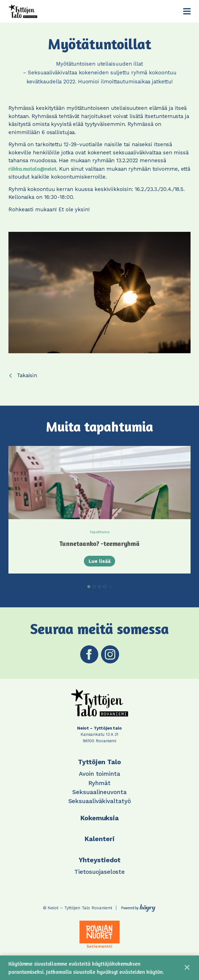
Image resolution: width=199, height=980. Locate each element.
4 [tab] (105, 589)
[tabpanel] (99, 511)
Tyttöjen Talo (99, 764)
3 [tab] (99, 589)
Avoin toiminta (99, 776)
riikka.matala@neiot (32, 169)
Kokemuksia (99, 820)
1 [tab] (89, 589)
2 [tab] (94, 589)
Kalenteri (99, 841)
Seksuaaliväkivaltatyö (100, 803)
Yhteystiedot (100, 862)
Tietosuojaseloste (99, 874)
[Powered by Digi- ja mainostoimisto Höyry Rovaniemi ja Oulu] (138, 908)
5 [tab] (110, 589)
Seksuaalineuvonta (99, 794)
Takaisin (27, 375)
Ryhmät (99, 785)
